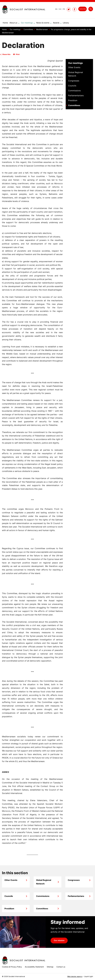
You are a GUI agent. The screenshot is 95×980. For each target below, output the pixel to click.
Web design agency (75, 976)
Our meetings (75, 64)
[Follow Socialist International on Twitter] (69, 9)
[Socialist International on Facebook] (75, 9)
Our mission (59, 941)
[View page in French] (63, 9)
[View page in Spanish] (59, 9)
